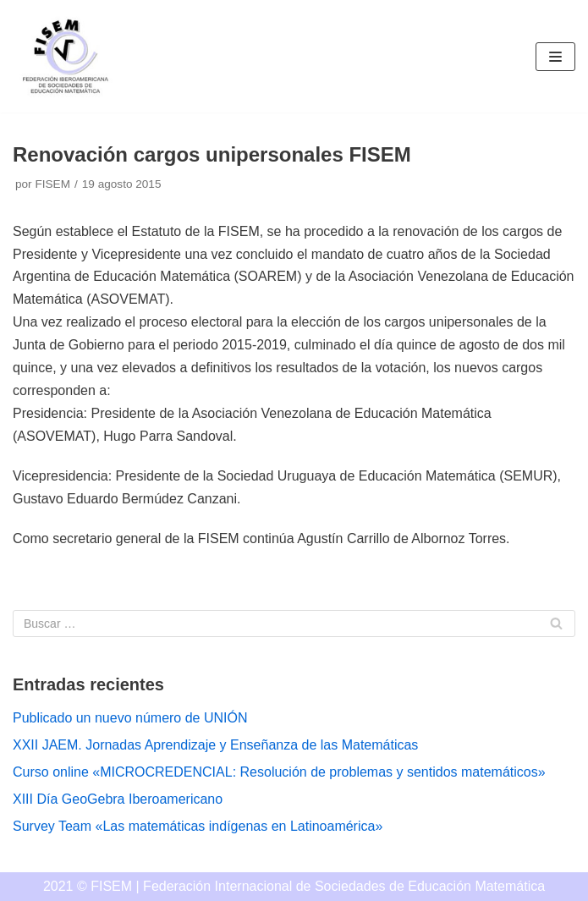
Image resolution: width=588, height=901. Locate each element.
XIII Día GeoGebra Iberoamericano (118, 799)
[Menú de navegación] (555, 57)
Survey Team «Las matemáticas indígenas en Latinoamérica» (198, 826)
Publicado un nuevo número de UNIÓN (130, 718)
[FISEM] (63, 56)
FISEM (52, 184)
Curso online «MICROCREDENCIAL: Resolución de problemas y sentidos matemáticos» (279, 772)
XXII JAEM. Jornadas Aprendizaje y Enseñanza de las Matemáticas (215, 745)
